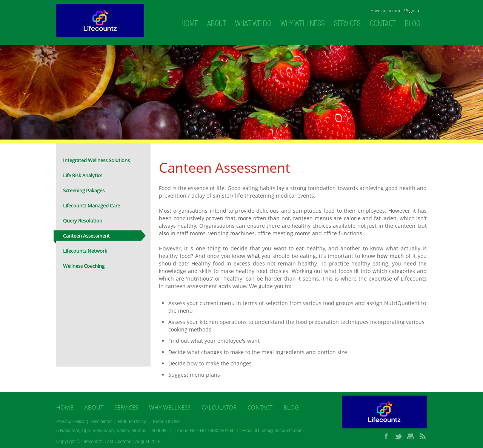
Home (190, 25)
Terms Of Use (166, 422)
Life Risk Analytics (83, 175)
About (217, 25)
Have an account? (395, 10)
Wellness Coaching (84, 266)
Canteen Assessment (86, 236)
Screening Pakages (84, 190)
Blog (413, 25)
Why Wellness (303, 25)
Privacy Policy (70, 422)
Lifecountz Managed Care (92, 206)
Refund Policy (132, 422)
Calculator (219, 407)
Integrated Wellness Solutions (96, 160)
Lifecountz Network (85, 251)
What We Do (253, 25)
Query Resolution (83, 221)
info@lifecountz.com (282, 431)
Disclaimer (101, 422)
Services (347, 25)
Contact (383, 25)
